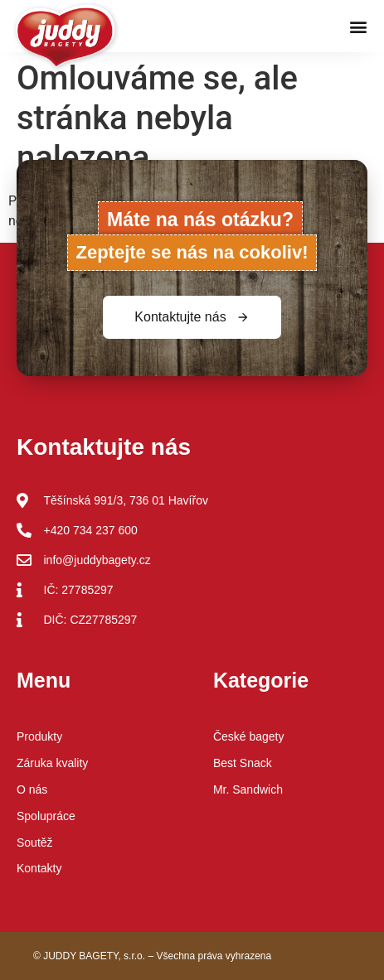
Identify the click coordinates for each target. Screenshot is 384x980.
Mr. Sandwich (248, 789)
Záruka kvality (52, 763)
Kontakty (39, 868)
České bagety (249, 736)
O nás (32, 789)
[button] (358, 26)
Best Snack (243, 763)
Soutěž (35, 842)
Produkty (39, 736)
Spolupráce (46, 816)
